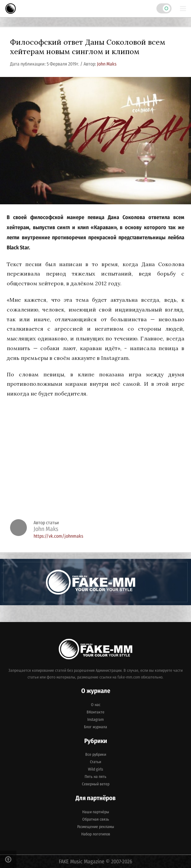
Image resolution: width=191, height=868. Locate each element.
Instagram (95, 719)
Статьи (95, 762)
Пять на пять (95, 777)
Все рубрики (96, 754)
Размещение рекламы (96, 827)
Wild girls (95, 769)
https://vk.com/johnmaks (58, 536)
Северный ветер (96, 784)
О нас (96, 705)
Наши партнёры (96, 812)
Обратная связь (96, 819)
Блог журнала (95, 727)
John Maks (107, 64)
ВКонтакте (95, 712)
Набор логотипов (96, 834)
